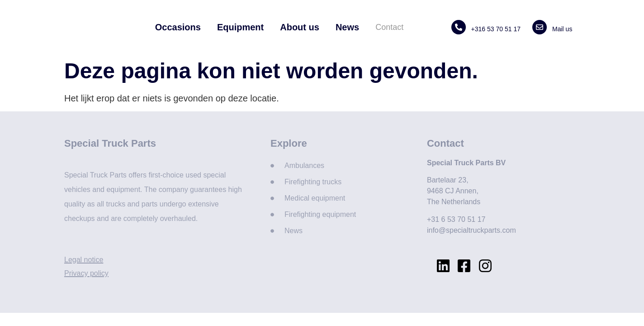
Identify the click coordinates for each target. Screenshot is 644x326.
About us (300, 27)
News (347, 27)
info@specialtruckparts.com (471, 230)
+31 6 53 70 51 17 (456, 219)
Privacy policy (86, 273)
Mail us (562, 29)
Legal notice (84, 260)
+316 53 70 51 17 (496, 29)
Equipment (240, 27)
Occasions (178, 27)
